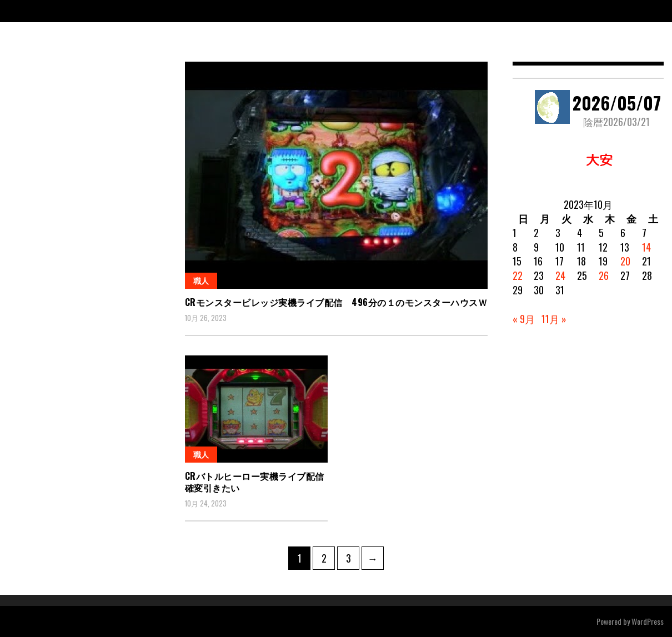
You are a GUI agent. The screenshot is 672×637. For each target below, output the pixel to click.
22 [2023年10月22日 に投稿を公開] (518, 275)
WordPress (648, 621)
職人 (201, 280)
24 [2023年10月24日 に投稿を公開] (560, 275)
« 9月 (524, 319)
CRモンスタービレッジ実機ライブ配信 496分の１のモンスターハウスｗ (336, 302)
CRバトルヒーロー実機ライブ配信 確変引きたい (259, 482)
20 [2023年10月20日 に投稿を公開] (625, 261)
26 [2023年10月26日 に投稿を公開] (604, 275)
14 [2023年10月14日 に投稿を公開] (646, 247)
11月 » (554, 319)
